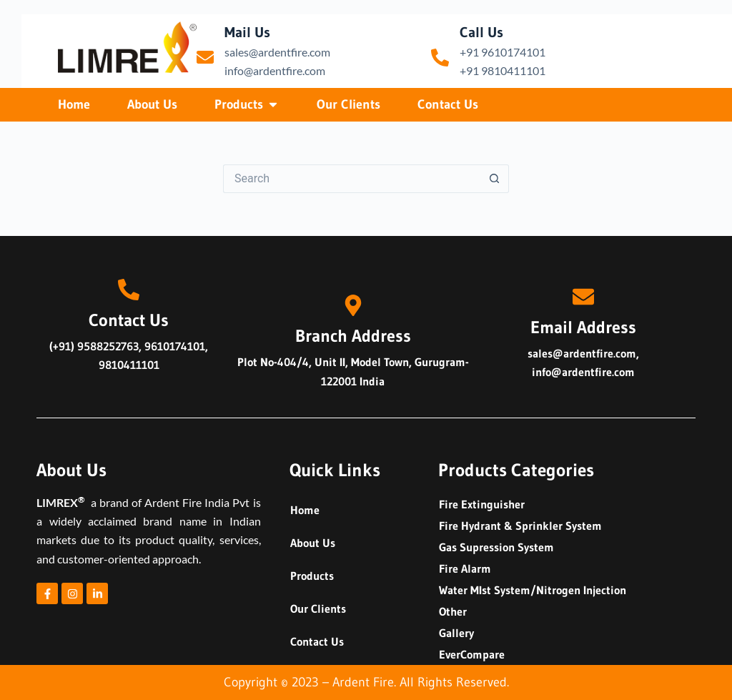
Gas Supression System (496, 547)
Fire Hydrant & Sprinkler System (520, 526)
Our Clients (318, 608)
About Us (313, 543)
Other (453, 611)
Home (305, 510)
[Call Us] (440, 58)
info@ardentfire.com (275, 70)
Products (312, 576)
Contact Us (317, 641)
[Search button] (495, 179)
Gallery (456, 633)
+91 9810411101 (503, 70)
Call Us (481, 32)
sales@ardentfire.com (277, 52)
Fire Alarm (465, 568)
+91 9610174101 (503, 52)
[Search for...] (352, 179)
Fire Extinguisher (482, 504)
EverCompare (472, 654)
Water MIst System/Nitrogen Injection (533, 590)
